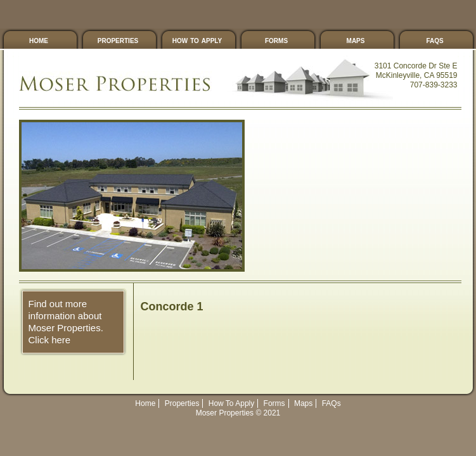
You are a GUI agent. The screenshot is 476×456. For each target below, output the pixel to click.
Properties (118, 40)
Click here (50, 340)
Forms (276, 40)
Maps (356, 40)
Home (145, 403)
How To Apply (197, 40)
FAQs (434, 40)
